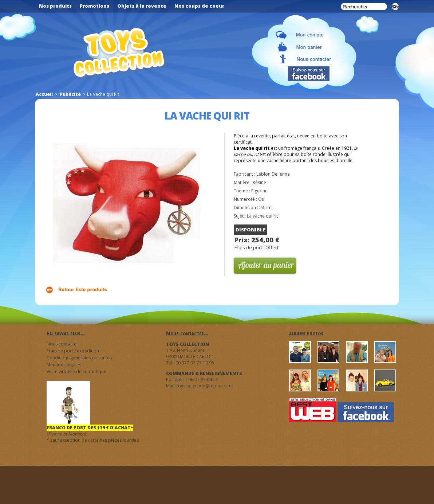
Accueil (44, 94)
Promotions (94, 6)
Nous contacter (62, 344)
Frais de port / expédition (73, 351)
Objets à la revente (142, 6)
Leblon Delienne (273, 174)
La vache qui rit (262, 216)
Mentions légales (64, 365)
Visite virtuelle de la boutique (76, 372)
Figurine (259, 191)
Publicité (70, 94)
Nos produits (55, 6)
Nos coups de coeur (199, 6)
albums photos (306, 333)
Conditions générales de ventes (79, 358)
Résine (259, 182)
